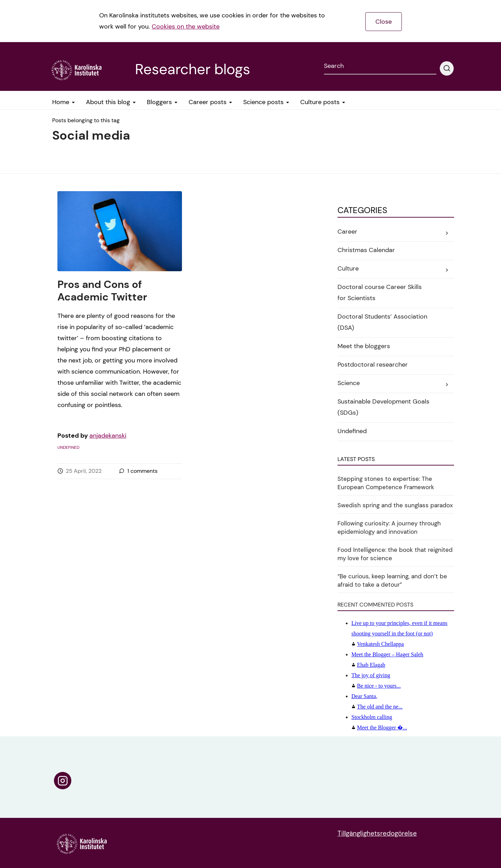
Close (384, 22)
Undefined (68, 447)
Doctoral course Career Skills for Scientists (380, 292)
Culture (348, 268)
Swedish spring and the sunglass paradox (395, 505)
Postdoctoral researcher (373, 365)
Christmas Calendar (366, 250)
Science (349, 383)
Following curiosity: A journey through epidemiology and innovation (389, 527)
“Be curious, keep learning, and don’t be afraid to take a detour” (392, 580)
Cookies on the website (186, 26)
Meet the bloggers (364, 346)
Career (347, 232)
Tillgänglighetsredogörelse (377, 833)
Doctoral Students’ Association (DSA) (382, 322)
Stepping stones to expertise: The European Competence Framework (386, 483)
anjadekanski (108, 436)
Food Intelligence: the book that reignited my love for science (395, 554)
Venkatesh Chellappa (399, 634)
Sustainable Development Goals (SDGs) (383, 407)
